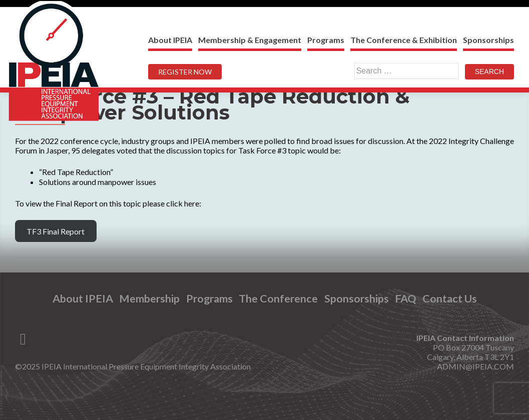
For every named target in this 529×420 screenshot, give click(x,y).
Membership (149, 299)
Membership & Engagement (250, 40)
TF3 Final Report (56, 231)
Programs (326, 40)
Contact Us (450, 299)
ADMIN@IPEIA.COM (475, 366)
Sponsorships (488, 40)
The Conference (278, 299)
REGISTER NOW (185, 72)
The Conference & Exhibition (404, 40)
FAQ (405, 299)
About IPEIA (170, 40)
